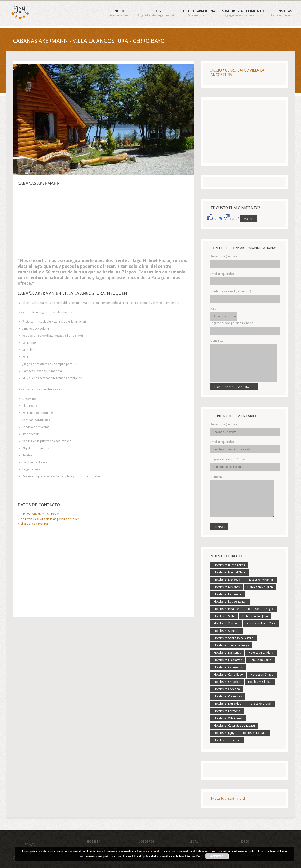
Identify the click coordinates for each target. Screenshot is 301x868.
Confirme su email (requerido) (231, 291)
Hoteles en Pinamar (227, 609)
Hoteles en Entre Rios (228, 704)
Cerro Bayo (236, 70)
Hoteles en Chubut (260, 682)
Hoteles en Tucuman (227, 740)
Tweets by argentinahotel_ (228, 798)
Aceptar (217, 856)
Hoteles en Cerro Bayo (228, 675)
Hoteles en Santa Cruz (261, 624)
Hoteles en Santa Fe (227, 631)
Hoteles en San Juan (255, 616)
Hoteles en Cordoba (227, 689)
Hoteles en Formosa (227, 711)
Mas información (189, 856)
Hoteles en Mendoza (227, 580)
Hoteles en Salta (224, 616)
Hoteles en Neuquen (260, 587)
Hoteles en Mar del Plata (230, 572)
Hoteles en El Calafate (228, 660)
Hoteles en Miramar (261, 580)
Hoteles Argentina (199, 13)
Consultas (283, 13)
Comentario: (219, 477)
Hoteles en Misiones (227, 587)
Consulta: (217, 341)
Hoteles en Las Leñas (227, 653)
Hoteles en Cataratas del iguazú (234, 726)
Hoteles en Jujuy (224, 733)
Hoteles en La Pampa (228, 594)
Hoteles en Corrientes (228, 696)
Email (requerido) (222, 274)
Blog (157, 13)
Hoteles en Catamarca (228, 667)
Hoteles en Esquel (260, 704)
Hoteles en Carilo (261, 660)
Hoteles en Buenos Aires (229, 565)
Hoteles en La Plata (254, 733)
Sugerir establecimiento (243, 13)
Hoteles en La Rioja (261, 653)
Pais (213, 309)
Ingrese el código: (232, 323)
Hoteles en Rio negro (260, 609)
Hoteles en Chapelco (227, 682)
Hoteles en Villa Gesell (228, 718)
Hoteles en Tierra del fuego (231, 645)
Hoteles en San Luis (226, 624)
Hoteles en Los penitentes (230, 602)
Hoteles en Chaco (262, 675)
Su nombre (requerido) (226, 256)
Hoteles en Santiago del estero (234, 638)
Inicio (118, 13)
